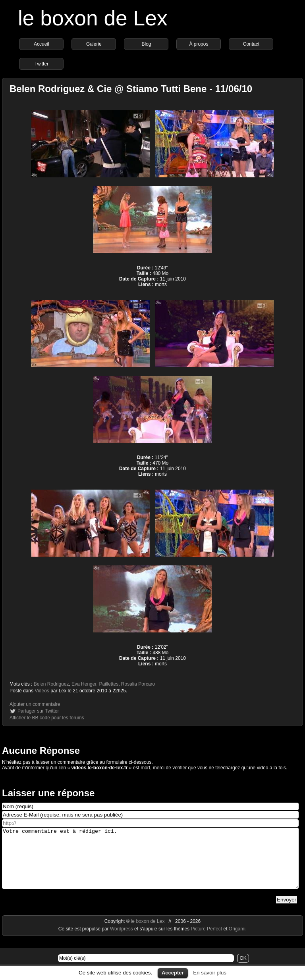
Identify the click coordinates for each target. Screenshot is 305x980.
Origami (237, 941)
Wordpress (122, 941)
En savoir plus (210, 973)
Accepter (173, 973)
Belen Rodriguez (51, 684)
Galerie (94, 44)
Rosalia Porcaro (138, 684)
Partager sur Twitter (38, 711)
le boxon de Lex (93, 18)
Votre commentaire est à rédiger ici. (150, 864)
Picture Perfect (206, 941)
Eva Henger (84, 684)
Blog (146, 44)
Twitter (42, 64)
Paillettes (109, 684)
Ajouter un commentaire (35, 704)
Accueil (42, 44)
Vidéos (42, 691)
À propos (199, 44)
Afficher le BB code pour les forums (47, 718)
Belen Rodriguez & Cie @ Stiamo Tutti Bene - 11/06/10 (131, 89)
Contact (251, 44)
